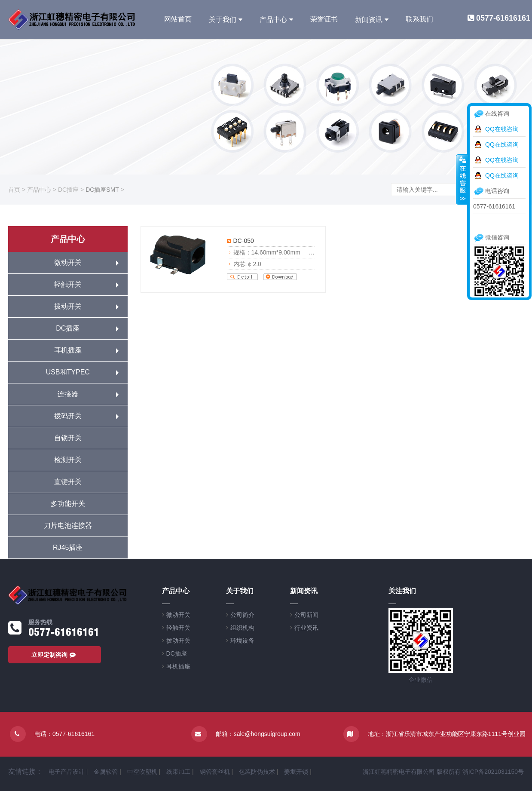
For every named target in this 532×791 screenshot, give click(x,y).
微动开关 (68, 262)
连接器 (68, 394)
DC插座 (68, 190)
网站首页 (178, 19)
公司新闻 (306, 615)
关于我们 (223, 20)
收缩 (462, 179)
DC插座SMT (102, 190)
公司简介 (242, 615)
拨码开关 (68, 416)
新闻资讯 (369, 20)
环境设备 (242, 641)
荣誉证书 (324, 19)
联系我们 (419, 19)
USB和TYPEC (68, 372)
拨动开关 (68, 306)
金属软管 (106, 772)
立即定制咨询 (55, 655)
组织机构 (242, 628)
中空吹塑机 (142, 772)
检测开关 (68, 460)
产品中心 (273, 20)
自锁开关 (68, 438)
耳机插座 (68, 350)
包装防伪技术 (257, 772)
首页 (14, 190)
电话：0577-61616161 (64, 734)
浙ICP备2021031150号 (493, 772)
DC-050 (244, 241)
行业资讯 (306, 628)
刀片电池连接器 (68, 526)
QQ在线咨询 (502, 129)
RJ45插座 (68, 547)
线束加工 (178, 772)
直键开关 (68, 482)
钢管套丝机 (215, 772)
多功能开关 (68, 504)
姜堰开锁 (296, 772)
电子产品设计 (67, 772)
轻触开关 (68, 284)
